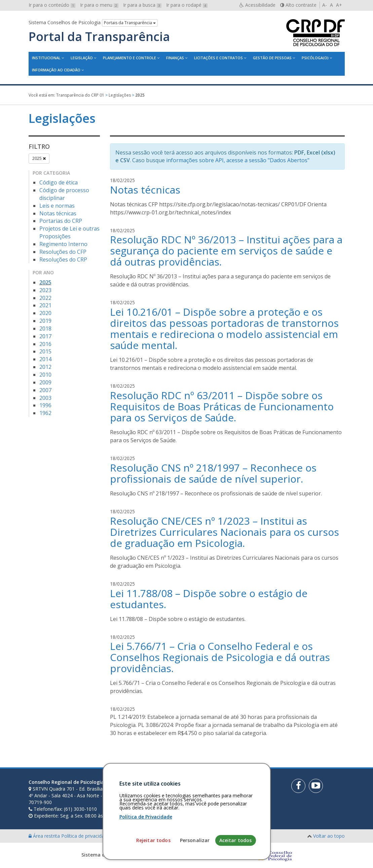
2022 (45, 298)
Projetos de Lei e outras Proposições (69, 232)
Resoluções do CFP (63, 252)
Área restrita (45, 836)
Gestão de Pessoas (272, 58)
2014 (45, 359)
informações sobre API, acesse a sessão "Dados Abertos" (238, 160)
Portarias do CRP (61, 221)
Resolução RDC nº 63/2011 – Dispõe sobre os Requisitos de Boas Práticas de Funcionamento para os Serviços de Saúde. (222, 406)
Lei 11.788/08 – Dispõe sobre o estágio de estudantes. (209, 599)
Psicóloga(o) (315, 58)
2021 (45, 305)
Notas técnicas (58, 213)
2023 (45, 290)
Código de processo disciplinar (64, 194)
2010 (45, 375)
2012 (45, 367)
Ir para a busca (142, 5)
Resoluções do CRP (63, 259)
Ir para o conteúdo (52, 5)
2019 (45, 321)
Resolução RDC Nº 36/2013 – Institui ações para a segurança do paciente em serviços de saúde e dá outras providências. (226, 251)
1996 (45, 405)
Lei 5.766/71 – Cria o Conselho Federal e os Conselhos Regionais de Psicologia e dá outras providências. (220, 657)
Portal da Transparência (99, 37)
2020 (45, 313)
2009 (45, 382)
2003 (45, 398)
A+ (339, 5)
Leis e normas (57, 206)
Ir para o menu (99, 5)
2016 (45, 344)
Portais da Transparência (130, 23)
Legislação (82, 58)
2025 (39, 158)
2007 (45, 390)
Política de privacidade (86, 836)
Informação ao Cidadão (56, 70)
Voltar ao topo (329, 836)
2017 (45, 336)
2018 (45, 328)
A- (325, 5)
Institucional (46, 58)
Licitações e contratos (218, 58)
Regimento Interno (63, 244)
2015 (45, 351)
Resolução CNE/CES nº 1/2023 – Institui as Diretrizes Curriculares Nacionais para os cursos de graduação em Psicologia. (225, 532)
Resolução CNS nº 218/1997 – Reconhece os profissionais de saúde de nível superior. (213, 473)
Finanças (175, 58)
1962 (45, 413)
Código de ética (59, 182)
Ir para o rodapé (187, 5)
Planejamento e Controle (129, 58)
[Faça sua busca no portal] (207, 785)
